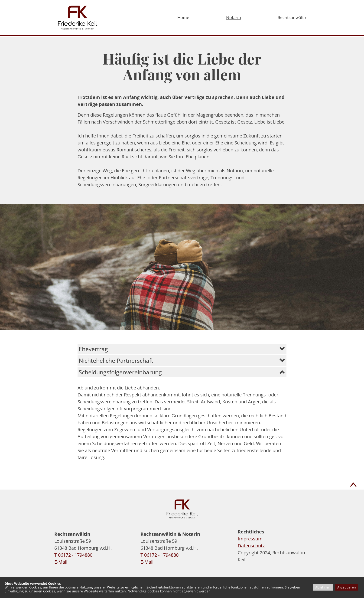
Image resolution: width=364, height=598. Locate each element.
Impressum (250, 539)
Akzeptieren (347, 587)
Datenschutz (251, 546)
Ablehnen (323, 587)
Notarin (234, 17)
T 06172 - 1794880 (73, 555)
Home (183, 17)
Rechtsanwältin (292, 17)
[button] (182, 349)
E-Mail (61, 562)
